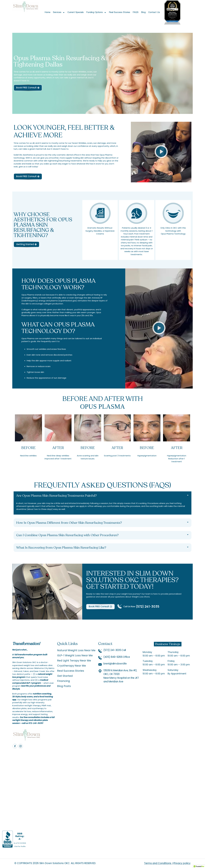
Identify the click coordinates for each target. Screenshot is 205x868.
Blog (143, 12)
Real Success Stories (119, 12)
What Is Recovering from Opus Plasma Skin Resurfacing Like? (61, 548)
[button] (161, 152)
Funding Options (96, 13)
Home (47, 12)
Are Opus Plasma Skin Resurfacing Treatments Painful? (56, 496)
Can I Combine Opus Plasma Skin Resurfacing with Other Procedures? (67, 535)
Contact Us (154, 12)
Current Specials (76, 12)
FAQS (136, 12)
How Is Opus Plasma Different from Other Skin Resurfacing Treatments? (69, 523)
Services (59, 13)
